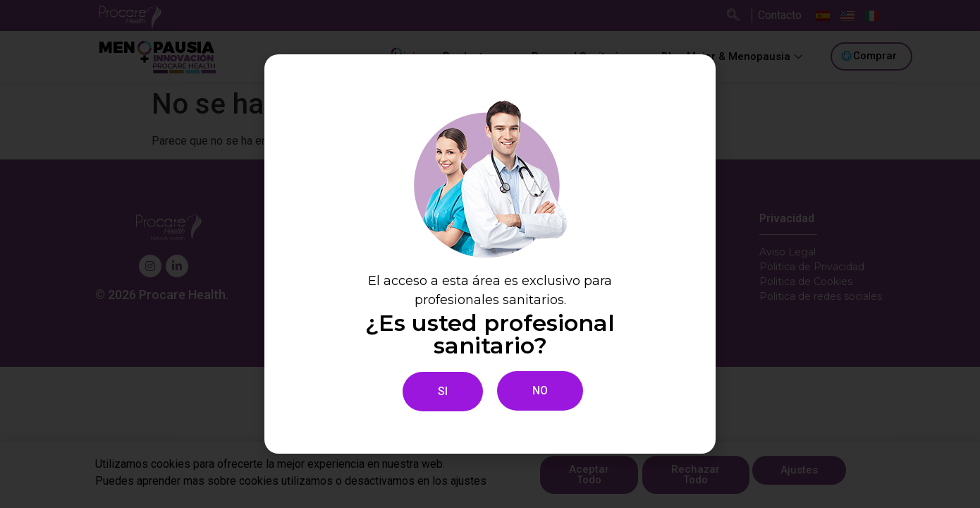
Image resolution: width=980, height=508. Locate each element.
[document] (490, 254)
